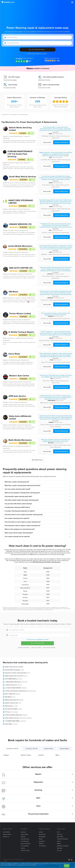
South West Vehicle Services (23, 177)
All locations (42, 846)
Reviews (28, 58)
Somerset (18, 183)
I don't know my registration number (37, 639)
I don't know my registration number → (37, 54)
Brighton (41, 844)
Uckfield (12, 360)
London (12, 230)
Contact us (6, 837)
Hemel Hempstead (26, 718)
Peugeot (25, 594)
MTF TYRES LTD (10, 694)
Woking (25, 715)
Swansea (23, 721)
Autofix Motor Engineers (13, 670)
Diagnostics (38, 782)
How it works (6, 832)
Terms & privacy (25, 850)
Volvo (43, 362)
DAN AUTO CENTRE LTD (21, 268)
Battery (59, 844)
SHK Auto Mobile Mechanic (14, 715)
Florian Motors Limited (20, 313)
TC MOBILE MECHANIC (12, 721)
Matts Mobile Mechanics (20, 440)
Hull (14, 697)
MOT (38, 798)
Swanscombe (13, 382)
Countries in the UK (12, 748)
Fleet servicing (25, 839)
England (6, 755)
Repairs (38, 774)
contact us (44, 610)
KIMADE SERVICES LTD (20, 224)
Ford (44, 185)
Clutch (59, 841)
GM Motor (13, 292)
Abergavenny (19, 446)
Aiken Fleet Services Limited (14, 667)
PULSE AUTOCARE (11, 709)
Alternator (60, 848)
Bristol (41, 839)
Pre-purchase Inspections (38, 814)
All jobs (59, 850)
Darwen (12, 252)
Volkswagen (45, 136)
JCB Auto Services (11, 685)
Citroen (43, 425)
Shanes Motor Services (12, 718)
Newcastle (42, 841)
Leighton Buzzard (21, 338)
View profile (47, 142)
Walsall (21, 700)
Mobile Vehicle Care (11, 703)
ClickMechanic (5, 115)
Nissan (41, 340)
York (20, 703)
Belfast (18, 694)
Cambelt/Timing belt (62, 839)
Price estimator (25, 846)
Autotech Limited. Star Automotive (16, 673)
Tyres (38, 806)
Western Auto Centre (19, 376)
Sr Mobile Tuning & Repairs (21, 332)
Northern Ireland (26, 755)
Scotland (41, 755)
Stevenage (12, 209)
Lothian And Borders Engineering (15, 691)
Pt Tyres (8, 712)
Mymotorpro (9, 706)
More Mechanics (37, 460)
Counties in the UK (31, 748)
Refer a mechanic (26, 844)
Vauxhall (25, 601)
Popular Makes (64, 748)
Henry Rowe (14, 354)
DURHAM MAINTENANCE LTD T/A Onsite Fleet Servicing (20, 154)
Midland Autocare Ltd (12, 700)
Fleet (23, 670)
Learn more (40, 865)
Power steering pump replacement (59, 232)
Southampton (13, 274)
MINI (43, 254)
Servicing (38, 790)
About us (23, 832)
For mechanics (25, 841)
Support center (7, 834)
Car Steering (13, 115)
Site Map (5, 862)
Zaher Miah (9, 724)
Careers (23, 848)
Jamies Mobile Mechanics (20, 246)
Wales (57, 755)
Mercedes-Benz (25, 588)
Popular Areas (49, 748)
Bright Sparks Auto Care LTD (14, 676)
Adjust (61, 866)
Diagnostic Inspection (63, 846)
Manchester (42, 834)
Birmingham (13, 425)
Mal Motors (9, 697)
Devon (25, 676)
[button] (72, 2)
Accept (67, 866)
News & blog (24, 834)
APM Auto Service (17, 396)
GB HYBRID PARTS (11, 679)
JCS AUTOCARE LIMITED (13, 688)
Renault (25, 597)
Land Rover (44, 160)
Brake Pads (60, 837)
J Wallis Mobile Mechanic (13, 682)
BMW (42, 403)
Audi (25, 572)
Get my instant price (61, 142)
